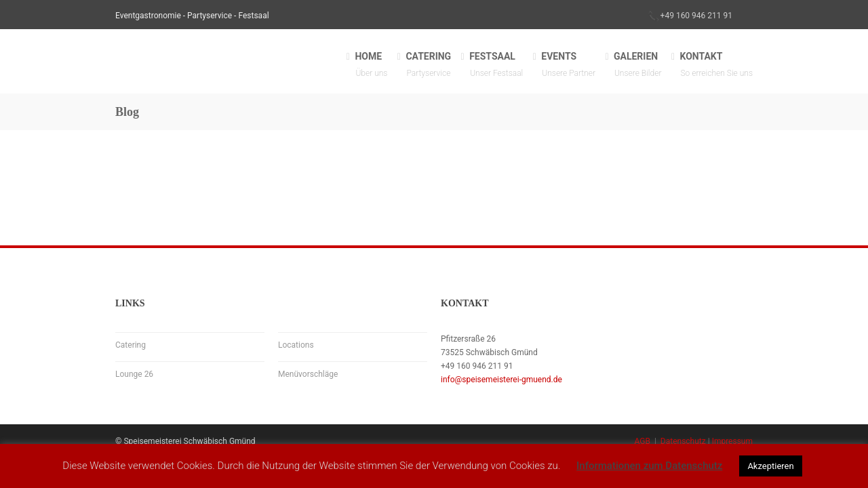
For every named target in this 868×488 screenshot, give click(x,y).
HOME (371, 65)
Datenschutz (683, 441)
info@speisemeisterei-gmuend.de (501, 380)
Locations (296, 345)
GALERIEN (638, 65)
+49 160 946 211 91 (696, 16)
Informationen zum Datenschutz (649, 466)
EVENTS (569, 65)
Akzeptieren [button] (770, 466)
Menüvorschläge (308, 374)
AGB (643, 441)
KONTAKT (716, 65)
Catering (131, 345)
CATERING (429, 65)
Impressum (732, 441)
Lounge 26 (134, 374)
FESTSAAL (496, 65)
